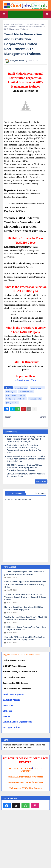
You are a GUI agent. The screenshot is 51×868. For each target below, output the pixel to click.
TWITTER (38, 768)
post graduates (17, 24)
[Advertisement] (26, 841)
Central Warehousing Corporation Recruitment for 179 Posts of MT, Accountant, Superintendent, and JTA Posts (24, 449)
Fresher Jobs (11, 392)
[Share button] (35, 409)
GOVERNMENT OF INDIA (15, 395)
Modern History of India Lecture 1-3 (20, 672)
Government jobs (26, 392)
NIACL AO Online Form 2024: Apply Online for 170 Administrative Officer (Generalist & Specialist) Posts (26, 459)
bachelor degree (37, 388)
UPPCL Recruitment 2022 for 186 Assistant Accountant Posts (26, 475)
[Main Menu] (4, 14)
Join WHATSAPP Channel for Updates (25, 782)
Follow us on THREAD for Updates (25, 788)
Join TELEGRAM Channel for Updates (26, 777)
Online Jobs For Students (15, 660)
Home (7, 24)
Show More (41, 481)
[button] (47, 14)
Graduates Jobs (35, 399)
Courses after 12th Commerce (17, 689)
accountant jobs (21, 388)
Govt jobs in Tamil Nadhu (16, 399)
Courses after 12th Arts (14, 677)
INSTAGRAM (26, 768)
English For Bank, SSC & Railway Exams (21, 655)
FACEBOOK (13, 768)
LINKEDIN (26, 771)
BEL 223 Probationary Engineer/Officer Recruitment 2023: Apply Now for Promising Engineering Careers (24, 467)
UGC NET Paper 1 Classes (15, 666)
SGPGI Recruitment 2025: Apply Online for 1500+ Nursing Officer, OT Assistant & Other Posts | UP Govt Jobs (26, 439)
